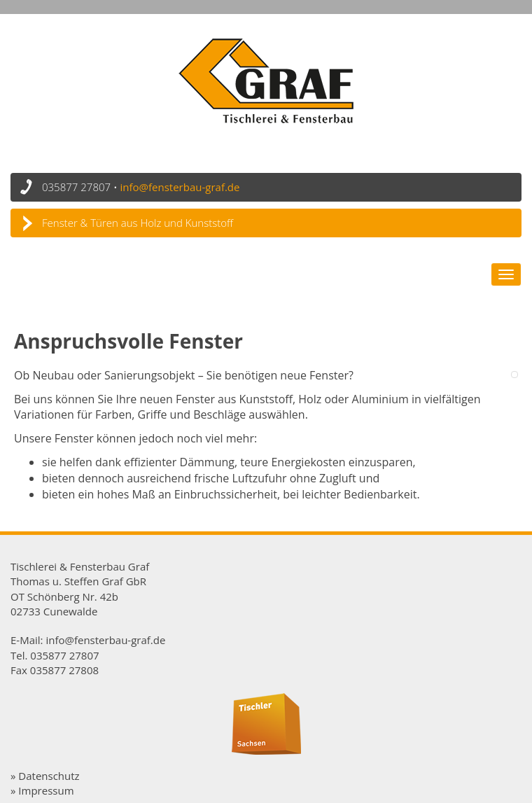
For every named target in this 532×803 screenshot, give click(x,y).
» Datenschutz (45, 776)
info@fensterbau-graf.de (180, 187)
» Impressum (42, 790)
